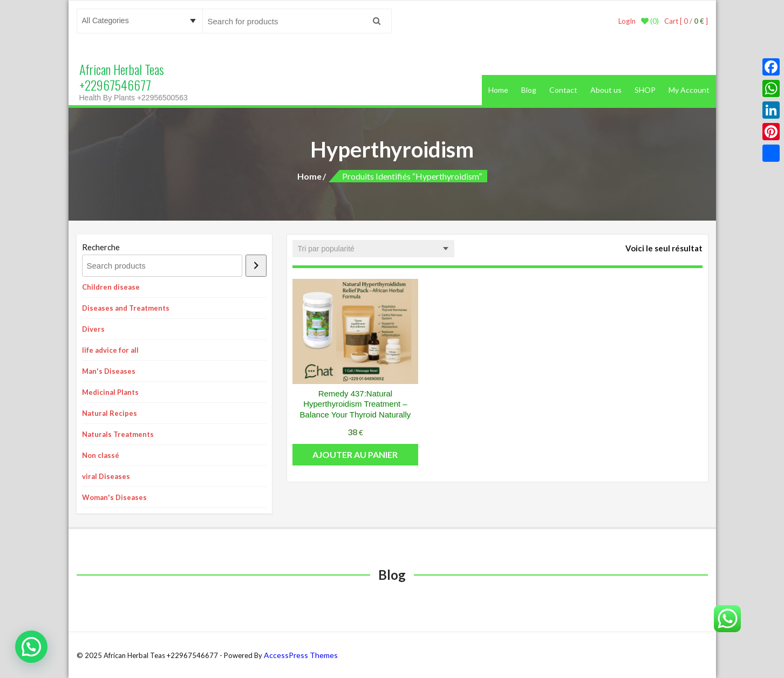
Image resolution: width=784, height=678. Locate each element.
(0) (650, 21)
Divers (93, 329)
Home (498, 90)
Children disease (111, 287)
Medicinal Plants (110, 392)
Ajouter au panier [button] (355, 454)
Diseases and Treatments (126, 308)
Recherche (101, 247)
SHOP (645, 90)
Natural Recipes (110, 413)
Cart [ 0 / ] (686, 21)
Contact (563, 90)
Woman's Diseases (114, 497)
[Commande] (373, 249)
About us (606, 90)
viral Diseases (106, 476)
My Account (689, 90)
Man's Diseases (109, 371)
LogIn (627, 21)
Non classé (101, 455)
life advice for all (110, 350)
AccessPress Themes (301, 655)
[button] (31, 647)
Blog (529, 90)
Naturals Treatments (118, 434)
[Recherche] (256, 266)
